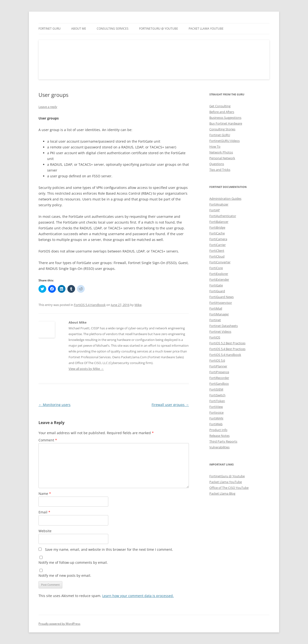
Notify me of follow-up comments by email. (73, 562)
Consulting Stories (222, 129)
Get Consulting (220, 106)
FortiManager (219, 314)
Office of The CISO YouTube (229, 488)
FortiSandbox (219, 384)
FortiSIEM (216, 389)
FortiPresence (219, 372)
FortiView (216, 407)
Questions (217, 164)
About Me (79, 29)
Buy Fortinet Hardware (226, 123)
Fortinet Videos (220, 332)
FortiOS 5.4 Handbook (90, 305)
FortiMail (216, 308)
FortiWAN (216, 418)
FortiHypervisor (221, 303)
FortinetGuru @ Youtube (227, 476)
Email (44, 512)
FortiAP (215, 210)
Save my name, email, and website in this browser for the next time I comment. (109, 549)
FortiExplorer (219, 274)
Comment (48, 440)
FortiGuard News (221, 297)
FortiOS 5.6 (217, 360)
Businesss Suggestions (225, 118)
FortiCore (216, 268)
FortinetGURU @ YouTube (159, 29)
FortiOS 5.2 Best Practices (227, 343)
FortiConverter (220, 262)
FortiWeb (216, 424)
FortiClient (217, 251)
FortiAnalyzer (219, 204)
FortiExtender (219, 279)
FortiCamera (218, 239)
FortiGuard (217, 291)
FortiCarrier (218, 245)
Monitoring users (55, 405)
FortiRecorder (219, 378)
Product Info (218, 430)
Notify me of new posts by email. (65, 575)
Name (45, 494)
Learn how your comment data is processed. (138, 596)
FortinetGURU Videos (225, 141)
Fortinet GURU (50, 29)
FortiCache (217, 233)
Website (45, 531)
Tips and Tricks (220, 170)
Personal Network (222, 158)
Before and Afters (222, 112)
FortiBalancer (219, 222)
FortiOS (215, 337)
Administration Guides (225, 199)
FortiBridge (217, 227)
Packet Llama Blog (222, 493)
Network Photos (221, 152)
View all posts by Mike (86, 369)
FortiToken (217, 401)
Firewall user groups (170, 405)
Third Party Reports (223, 441)
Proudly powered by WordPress (59, 624)
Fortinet (215, 320)
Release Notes (219, 436)
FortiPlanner (218, 366)
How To (215, 146)
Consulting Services (113, 29)
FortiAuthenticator (223, 216)
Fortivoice (216, 412)
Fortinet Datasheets (224, 326)
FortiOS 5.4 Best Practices (227, 349)
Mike (138, 305)
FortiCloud (217, 256)
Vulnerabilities (219, 447)
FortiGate (216, 285)
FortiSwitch (217, 395)
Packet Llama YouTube (206, 29)
